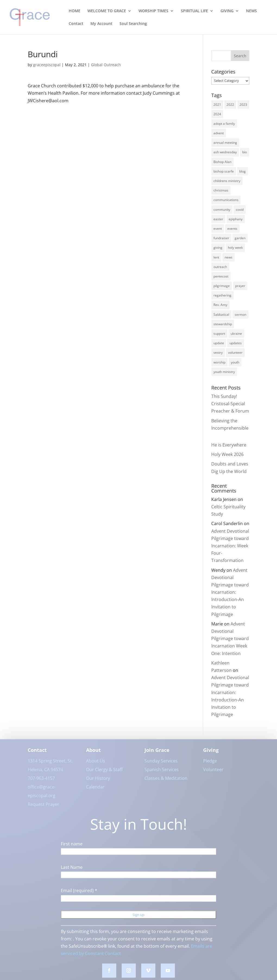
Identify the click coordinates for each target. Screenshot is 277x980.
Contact (76, 24)
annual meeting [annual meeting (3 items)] (225, 143)
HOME (75, 11)
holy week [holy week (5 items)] (235, 248)
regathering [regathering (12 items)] (222, 295)
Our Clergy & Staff (104, 773)
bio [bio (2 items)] (245, 152)
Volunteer (213, 773)
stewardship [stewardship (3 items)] (223, 324)
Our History (98, 781)
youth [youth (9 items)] (235, 362)
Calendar (95, 790)
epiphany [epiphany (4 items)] (236, 219)
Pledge (210, 764)
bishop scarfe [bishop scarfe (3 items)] (224, 171)
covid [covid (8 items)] (240, 210)
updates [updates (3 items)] (236, 343)
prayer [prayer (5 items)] (240, 286)
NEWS (251, 11)
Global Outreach (106, 65)
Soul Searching (133, 24)
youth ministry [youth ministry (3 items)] (224, 372)
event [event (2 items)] (218, 229)
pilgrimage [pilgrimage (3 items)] (222, 286)
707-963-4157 (41, 781)
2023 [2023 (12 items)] (243, 105)
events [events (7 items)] (232, 229)
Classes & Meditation (166, 781)
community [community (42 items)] (222, 210)
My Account (101, 24)
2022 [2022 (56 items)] (230, 105)
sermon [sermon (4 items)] (240, 315)
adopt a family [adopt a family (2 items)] (224, 124)
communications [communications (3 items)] (226, 200)
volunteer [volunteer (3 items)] (235, 352)
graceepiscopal (47, 65)
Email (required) (79, 894)
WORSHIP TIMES (153, 11)
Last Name (72, 870)
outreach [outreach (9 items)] (220, 267)
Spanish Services (162, 773)
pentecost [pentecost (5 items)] (221, 276)
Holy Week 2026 (227, 454)
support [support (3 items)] (219, 333)
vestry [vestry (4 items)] (218, 352)
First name (72, 847)
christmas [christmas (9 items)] (221, 190)
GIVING (227, 11)
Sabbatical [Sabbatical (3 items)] (221, 315)
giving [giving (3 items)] (218, 248)
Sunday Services (161, 764)
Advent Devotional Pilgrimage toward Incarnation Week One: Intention (230, 639)
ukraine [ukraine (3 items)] (236, 333)
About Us (96, 764)
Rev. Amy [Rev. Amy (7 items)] (220, 305)
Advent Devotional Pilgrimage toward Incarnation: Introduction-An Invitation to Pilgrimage (230, 592)
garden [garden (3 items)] (240, 238)
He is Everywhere (229, 445)
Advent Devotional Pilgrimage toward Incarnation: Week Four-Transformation (230, 546)
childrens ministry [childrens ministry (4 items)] (227, 181)
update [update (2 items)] (219, 343)
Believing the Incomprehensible (230, 428)
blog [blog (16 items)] (243, 171)
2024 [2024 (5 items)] (217, 114)
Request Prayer (43, 807)
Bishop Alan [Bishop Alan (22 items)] (222, 162)
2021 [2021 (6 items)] (217, 105)
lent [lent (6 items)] (216, 257)
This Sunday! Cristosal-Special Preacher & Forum (230, 404)
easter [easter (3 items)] (218, 219)
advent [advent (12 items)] (219, 133)
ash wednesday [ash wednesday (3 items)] (225, 152)
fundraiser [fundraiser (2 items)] (221, 238)
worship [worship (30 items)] (219, 362)
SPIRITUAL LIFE (194, 11)
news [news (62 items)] (229, 257)
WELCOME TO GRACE (107, 11)
